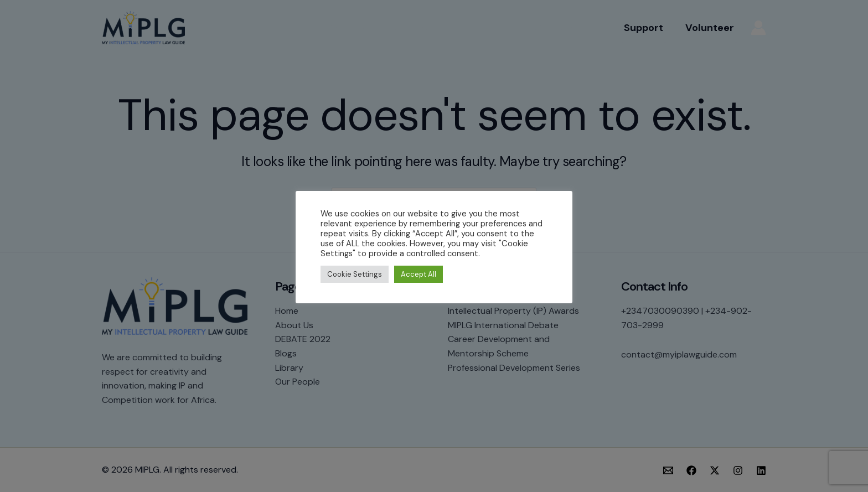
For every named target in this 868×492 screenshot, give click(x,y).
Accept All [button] (418, 274)
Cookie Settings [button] (355, 274)
